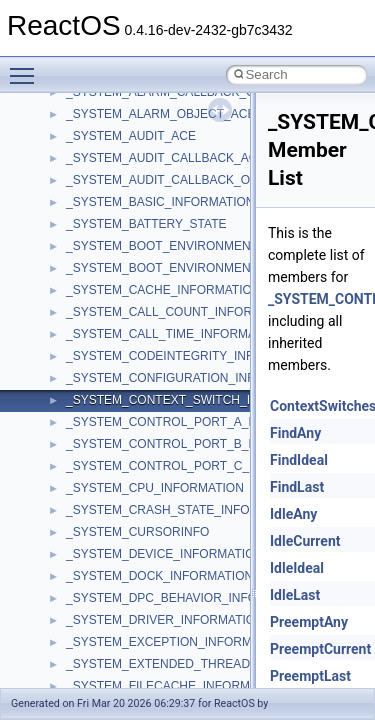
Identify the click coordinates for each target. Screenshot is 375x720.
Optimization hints (81, 304)
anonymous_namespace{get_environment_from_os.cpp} (216, 678)
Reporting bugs (74, 216)
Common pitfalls (77, 172)
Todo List (58, 348)
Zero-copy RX (71, 238)
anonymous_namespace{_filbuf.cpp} (162, 568)
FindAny (295, 433)
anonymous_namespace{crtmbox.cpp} (168, 634)
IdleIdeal (297, 568)
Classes (55, 436)
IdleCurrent (305, 541)
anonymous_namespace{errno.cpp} (160, 656)
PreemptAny (309, 622)
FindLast (297, 487)
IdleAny (293, 514)
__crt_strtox (97, 524)
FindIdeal (299, 460)
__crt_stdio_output (115, 502)
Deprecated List (76, 370)
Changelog (63, 106)
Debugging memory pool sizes (114, 194)
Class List (76, 458)
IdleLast (295, 595)
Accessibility (98, 546)
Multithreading (71, 282)
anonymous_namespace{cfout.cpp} (159, 612)
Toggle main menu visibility (27, 67)
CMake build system (88, 150)
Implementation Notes (92, 326)
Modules (56, 392)
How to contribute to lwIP (100, 128)
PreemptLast (310, 676)
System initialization (86, 260)
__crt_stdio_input (111, 480)
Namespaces (69, 414)
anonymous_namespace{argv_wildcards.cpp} (186, 590)
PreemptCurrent (320, 649)
